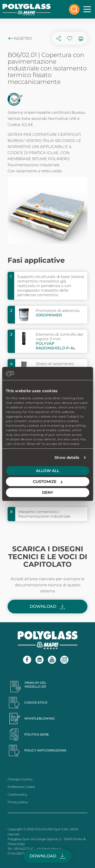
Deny (48, 492)
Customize (48, 482)
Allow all (48, 471)
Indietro (20, 38)
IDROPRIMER (49, 315)
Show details (67, 457)
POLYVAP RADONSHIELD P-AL (56, 346)
